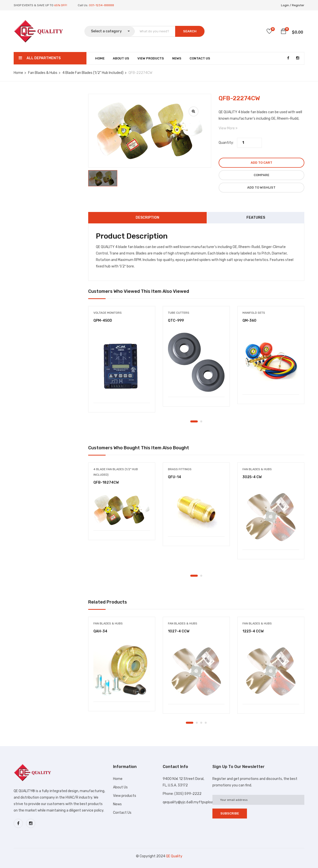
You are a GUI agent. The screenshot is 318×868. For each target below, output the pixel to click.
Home (100, 58)
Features (256, 218)
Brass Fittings (180, 469)
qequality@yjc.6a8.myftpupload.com (193, 802)
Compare (261, 175)
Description (147, 218)
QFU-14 (175, 477)
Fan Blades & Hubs (43, 73)
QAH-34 (100, 631)
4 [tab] (206, 723)
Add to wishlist (261, 187)
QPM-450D (103, 321)
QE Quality (174, 856)
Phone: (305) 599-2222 (182, 794)
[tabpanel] (122, 363)
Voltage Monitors (108, 313)
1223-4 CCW (253, 631)
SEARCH (190, 31)
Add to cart (261, 163)
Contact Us (200, 58)
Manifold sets (254, 313)
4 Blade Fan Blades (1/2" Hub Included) (93, 73)
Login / (286, 5)
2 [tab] (201, 421)
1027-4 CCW (179, 631)
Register (298, 5)
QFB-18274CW (106, 483)
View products (125, 796)
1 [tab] (194, 421)
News (177, 58)
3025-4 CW (252, 477)
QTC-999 (176, 321)
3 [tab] (201, 723)
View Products (151, 58)
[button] (283, 32)
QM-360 (249, 321)
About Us (121, 58)
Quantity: (226, 143)
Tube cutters (179, 313)
